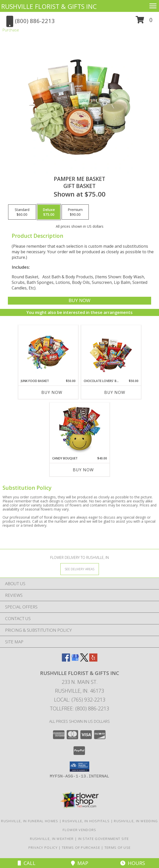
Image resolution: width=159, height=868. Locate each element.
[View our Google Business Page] (75, 660)
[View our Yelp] (93, 660)
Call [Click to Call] (27, 863)
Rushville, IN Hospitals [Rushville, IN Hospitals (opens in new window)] (86, 821)
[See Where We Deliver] (80, 569)
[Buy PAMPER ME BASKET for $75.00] (79, 301)
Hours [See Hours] (133, 863)
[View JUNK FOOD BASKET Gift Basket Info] (48, 352)
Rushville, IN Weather (52, 839)
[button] (144, 22)
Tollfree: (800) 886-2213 (79, 708)
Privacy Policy (43, 848)
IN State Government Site (104, 839)
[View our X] (84, 660)
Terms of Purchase (81, 848)
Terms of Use (118, 848)
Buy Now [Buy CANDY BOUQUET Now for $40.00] (83, 470)
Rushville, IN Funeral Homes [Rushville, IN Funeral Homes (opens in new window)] (30, 821)
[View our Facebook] (66, 660)
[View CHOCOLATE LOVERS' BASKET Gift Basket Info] (111, 352)
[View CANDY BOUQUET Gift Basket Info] (79, 429)
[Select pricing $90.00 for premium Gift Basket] (75, 212)
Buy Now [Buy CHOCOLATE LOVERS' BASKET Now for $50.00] (115, 392)
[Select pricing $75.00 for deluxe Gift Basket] (49, 212)
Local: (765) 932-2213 (80, 700)
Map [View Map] (80, 863)
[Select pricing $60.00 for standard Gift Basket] (22, 212)
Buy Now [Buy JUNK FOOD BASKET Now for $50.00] (52, 392)
